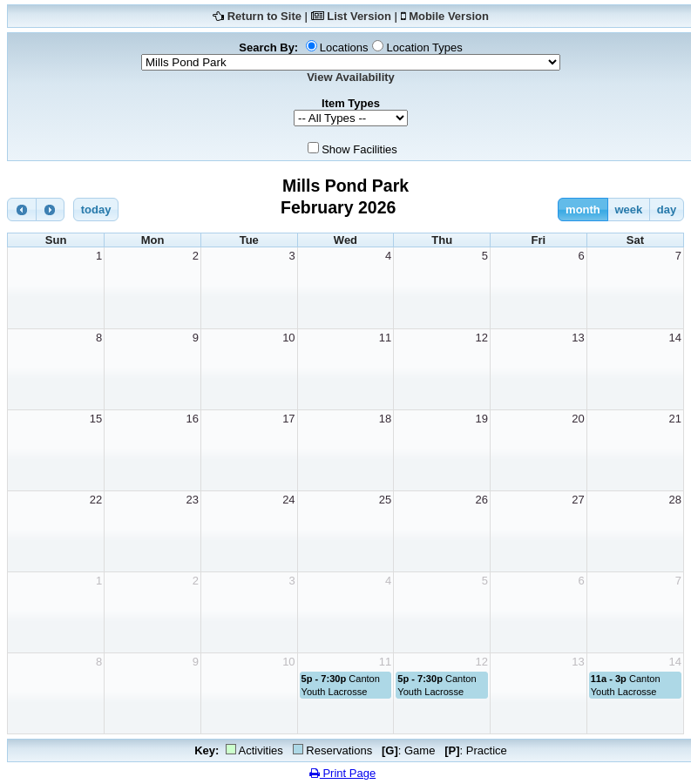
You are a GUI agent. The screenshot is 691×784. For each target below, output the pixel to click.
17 (288, 419)
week (628, 210)
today (96, 210)
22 (96, 500)
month (583, 210)
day (667, 210)
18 (385, 419)
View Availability (351, 77)
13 (578, 338)
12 (482, 338)
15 (96, 419)
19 (482, 419)
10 (288, 338)
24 (288, 500)
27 (578, 500)
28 (675, 500)
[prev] (22, 210)
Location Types (424, 47)
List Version (359, 16)
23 (192, 500)
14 (675, 338)
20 (578, 419)
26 (482, 500)
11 (385, 338)
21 (675, 419)
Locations (344, 47)
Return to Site (264, 16)
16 (192, 419)
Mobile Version (449, 16)
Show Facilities (359, 149)
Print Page (342, 773)
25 (385, 500)
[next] (51, 210)
